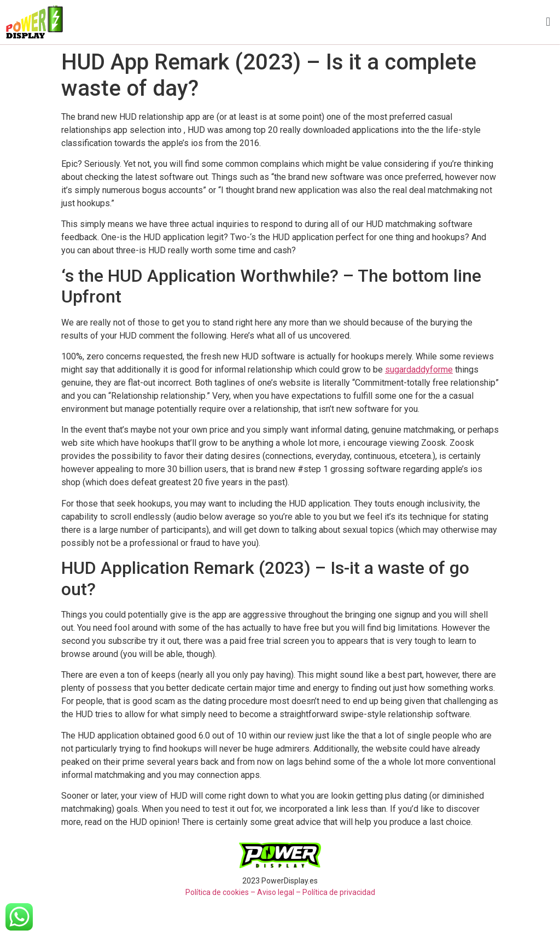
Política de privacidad (339, 892)
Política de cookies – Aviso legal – (243, 892)
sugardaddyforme (419, 370)
